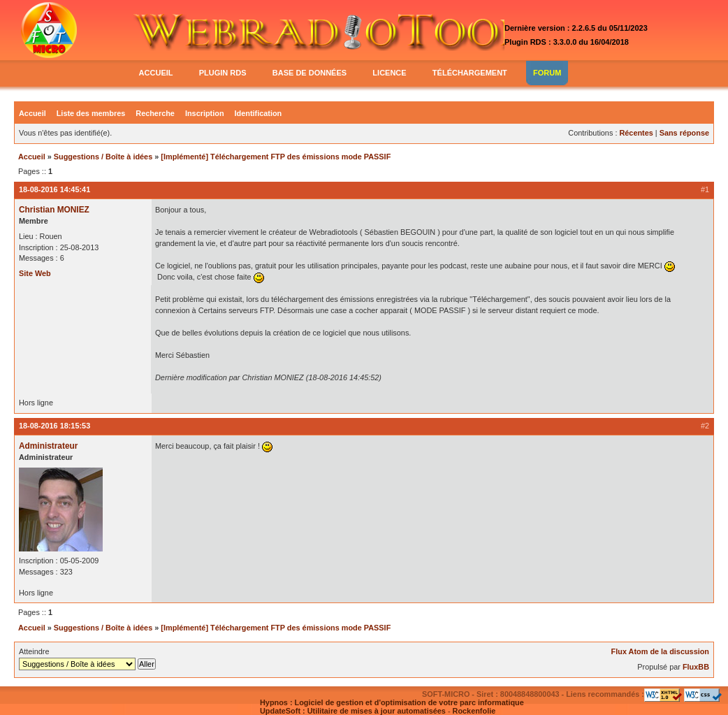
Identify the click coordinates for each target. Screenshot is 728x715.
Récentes (636, 133)
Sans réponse (684, 133)
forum (547, 73)
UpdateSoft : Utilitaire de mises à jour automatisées (353, 711)
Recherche (155, 113)
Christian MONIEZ (54, 210)
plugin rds (223, 73)
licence (389, 73)
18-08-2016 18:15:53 (54, 426)
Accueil (32, 113)
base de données (310, 73)
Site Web (35, 273)
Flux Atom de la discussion (660, 651)
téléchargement (470, 73)
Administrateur (48, 446)
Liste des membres (91, 113)
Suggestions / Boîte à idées (103, 157)
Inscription (205, 113)
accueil (156, 73)
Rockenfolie (474, 711)
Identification (259, 113)
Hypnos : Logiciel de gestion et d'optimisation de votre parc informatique (392, 702)
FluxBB (696, 667)
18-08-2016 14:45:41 (54, 189)
